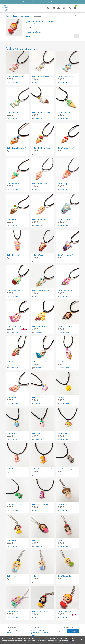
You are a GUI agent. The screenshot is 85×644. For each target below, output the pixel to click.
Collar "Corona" (38, 398)
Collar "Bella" (12, 540)
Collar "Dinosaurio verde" (16, 505)
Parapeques (14, 82)
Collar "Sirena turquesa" (41, 291)
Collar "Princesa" (64, 540)
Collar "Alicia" (12, 576)
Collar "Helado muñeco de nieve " (19, 219)
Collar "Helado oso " (40, 219)
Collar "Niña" (37, 540)
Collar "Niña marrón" (40, 255)
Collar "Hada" (63, 505)
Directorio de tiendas (21, 16)
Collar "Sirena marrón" (66, 326)
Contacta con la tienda (33, 32)
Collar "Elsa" (37, 576)
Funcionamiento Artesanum (40, 632)
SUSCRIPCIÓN (73, 631)
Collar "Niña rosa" (13, 255)
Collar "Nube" (37, 433)
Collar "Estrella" (13, 433)
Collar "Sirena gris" (14, 362)
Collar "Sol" (62, 398)
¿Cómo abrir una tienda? (39, 630)
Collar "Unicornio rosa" (15, 77)
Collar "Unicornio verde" (16, 112)
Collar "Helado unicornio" (41, 112)
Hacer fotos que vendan (39, 634)
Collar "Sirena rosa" (14, 398)
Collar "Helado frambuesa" (42, 148)
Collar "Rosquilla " (64, 184)
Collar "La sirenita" (14, 612)
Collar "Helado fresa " (40, 184)
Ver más (28, 36)
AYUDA (33, 636)
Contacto (8, 632)
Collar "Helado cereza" (66, 148)
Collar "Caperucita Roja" (66, 612)
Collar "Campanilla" (65, 576)
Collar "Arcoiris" (63, 433)
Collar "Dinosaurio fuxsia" (42, 505)
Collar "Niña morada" (65, 255)
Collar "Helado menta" (15, 184)
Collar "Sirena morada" (66, 362)
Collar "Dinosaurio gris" (66, 469)
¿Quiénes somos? (11, 630)
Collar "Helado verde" (65, 112)
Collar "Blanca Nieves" (40, 612)
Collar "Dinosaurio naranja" (42, 469)
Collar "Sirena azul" (39, 362)
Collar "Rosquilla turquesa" (16, 148)
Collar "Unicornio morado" (42, 77)
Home (8, 16)
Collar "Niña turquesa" (66, 219)
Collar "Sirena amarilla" (41, 326)
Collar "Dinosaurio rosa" (16, 469)
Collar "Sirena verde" (14, 291)
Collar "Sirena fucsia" (14, 326)
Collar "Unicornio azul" (66, 77)
